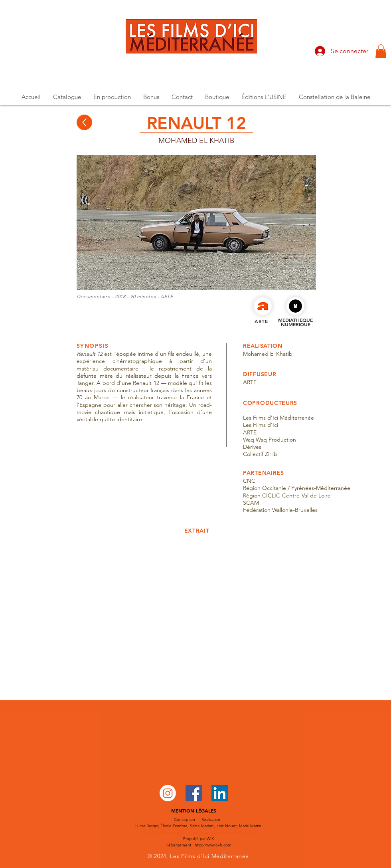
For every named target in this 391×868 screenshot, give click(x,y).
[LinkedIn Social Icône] (220, 793)
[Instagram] (168, 793)
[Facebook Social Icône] (194, 793)
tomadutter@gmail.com (234, 832)
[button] (381, 51)
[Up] (84, 122)
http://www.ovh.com (213, 845)
